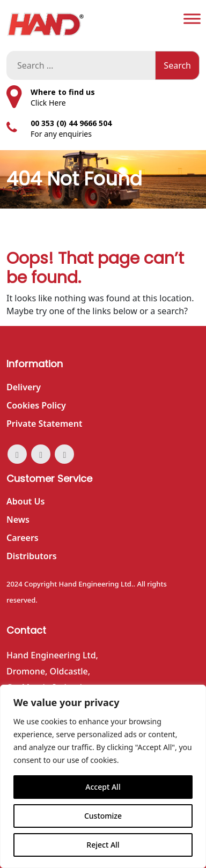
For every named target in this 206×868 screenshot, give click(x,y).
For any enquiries (61, 134)
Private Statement (44, 424)
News (18, 520)
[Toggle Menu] (192, 18)
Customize (103, 816)
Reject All (103, 845)
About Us (25, 501)
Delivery (24, 387)
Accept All (103, 787)
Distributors (32, 556)
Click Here (48, 103)
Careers (23, 538)
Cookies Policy (36, 405)
